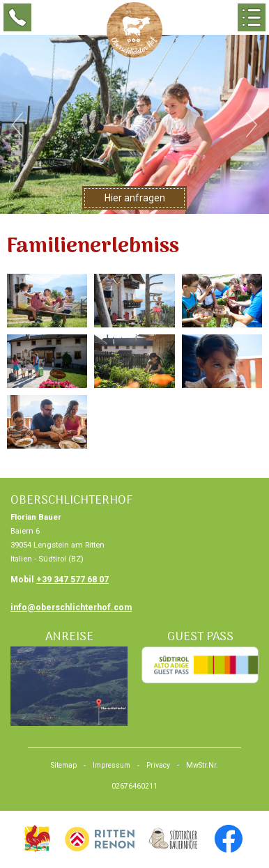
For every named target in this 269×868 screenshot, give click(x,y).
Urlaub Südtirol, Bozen (100, 839)
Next (252, 125)
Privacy (158, 765)
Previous (17, 125)
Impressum (112, 765)
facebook (229, 839)
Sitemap (64, 765)
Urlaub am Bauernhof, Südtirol (37, 839)
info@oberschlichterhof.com (71, 607)
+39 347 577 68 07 (72, 580)
